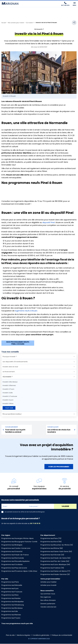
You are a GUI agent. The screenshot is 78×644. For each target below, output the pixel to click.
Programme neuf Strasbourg (13, 605)
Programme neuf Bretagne (12, 545)
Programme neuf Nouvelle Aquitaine (15, 562)
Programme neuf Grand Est (12, 552)
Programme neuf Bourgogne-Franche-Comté (19, 542)
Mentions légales (24, 635)
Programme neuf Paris (10, 582)
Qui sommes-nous (48, 594)
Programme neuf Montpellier (13, 602)
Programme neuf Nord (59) (51, 542)
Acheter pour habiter (49, 582)
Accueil (4, 23)
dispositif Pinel (49, 222)
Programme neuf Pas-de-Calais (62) (55, 562)
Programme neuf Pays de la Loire (14, 568)
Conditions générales (41, 635)
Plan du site (10, 635)
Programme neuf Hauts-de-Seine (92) (55, 558)
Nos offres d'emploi (48, 601)
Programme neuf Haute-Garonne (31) (55, 575)
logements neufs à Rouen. (27, 311)
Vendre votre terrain (48, 607)
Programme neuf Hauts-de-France (15, 555)
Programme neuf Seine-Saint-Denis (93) (56, 552)
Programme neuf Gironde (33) (52, 555)
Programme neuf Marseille (12, 585)
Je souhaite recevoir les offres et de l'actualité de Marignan (25, 512)
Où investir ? (30, 23)
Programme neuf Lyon (10, 589)
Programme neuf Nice (10, 595)
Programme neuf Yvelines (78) (52, 568)
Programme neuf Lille (10, 612)
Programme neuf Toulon (11, 618)
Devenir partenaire (48, 604)
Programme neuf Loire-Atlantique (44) (55, 565)
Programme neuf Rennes (11, 615)
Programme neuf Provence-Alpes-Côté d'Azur (19, 571)
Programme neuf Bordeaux (12, 608)
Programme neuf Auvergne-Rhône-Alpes (17, 539)
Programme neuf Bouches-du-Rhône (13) (57, 545)
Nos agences (46, 597)
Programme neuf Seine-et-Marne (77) (55, 571)
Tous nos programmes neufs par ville (17, 624)
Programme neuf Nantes (11, 599)
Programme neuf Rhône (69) (52, 548)
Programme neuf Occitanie (12, 565)
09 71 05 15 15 (35, 524)
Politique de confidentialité (62, 635)
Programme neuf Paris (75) (51, 539)
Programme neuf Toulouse (12, 592)
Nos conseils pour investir (16, 23)
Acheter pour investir (48, 585)
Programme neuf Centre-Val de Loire (16, 548)
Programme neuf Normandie (13, 558)
